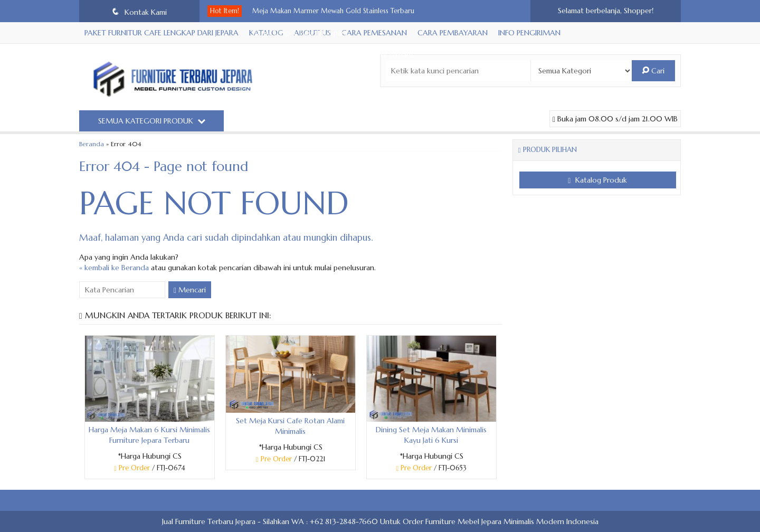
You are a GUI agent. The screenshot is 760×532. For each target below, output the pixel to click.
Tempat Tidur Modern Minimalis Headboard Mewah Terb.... (344, 166)
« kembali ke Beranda (114, 268)
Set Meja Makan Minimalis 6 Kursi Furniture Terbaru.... (336, 55)
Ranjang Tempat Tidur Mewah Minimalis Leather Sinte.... (338, 122)
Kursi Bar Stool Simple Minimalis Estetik (312, 100)
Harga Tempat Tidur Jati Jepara (300, 33)
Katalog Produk (597, 180)
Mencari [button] (190, 290)
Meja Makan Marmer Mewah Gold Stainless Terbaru (333, 11)
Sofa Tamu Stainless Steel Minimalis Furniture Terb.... (332, 144)
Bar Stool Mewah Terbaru (292, 78)
